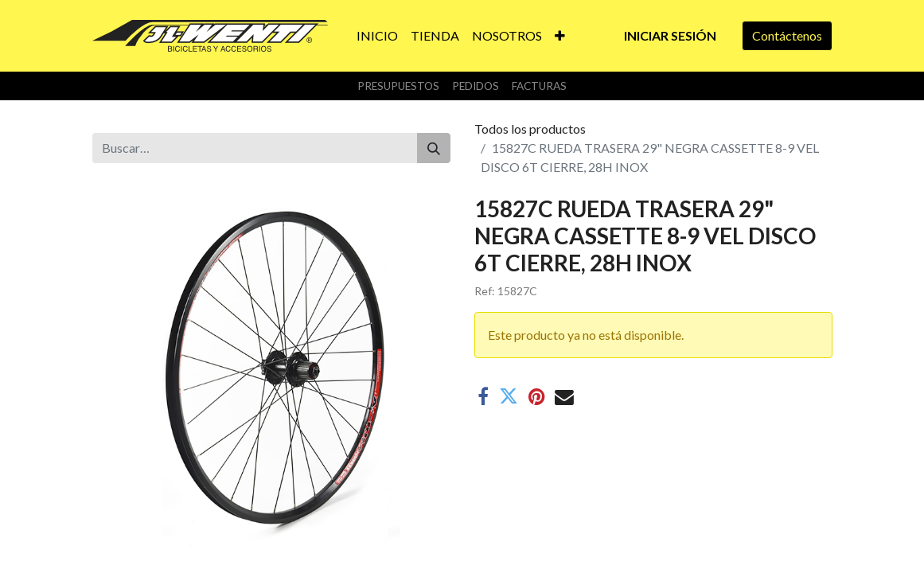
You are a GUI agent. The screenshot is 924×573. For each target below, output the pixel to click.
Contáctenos (787, 35)
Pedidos (476, 86)
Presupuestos (398, 86)
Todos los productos (530, 129)
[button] (560, 36)
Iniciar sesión (670, 35)
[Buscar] (434, 148)
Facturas (539, 86)
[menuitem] (377, 36)
